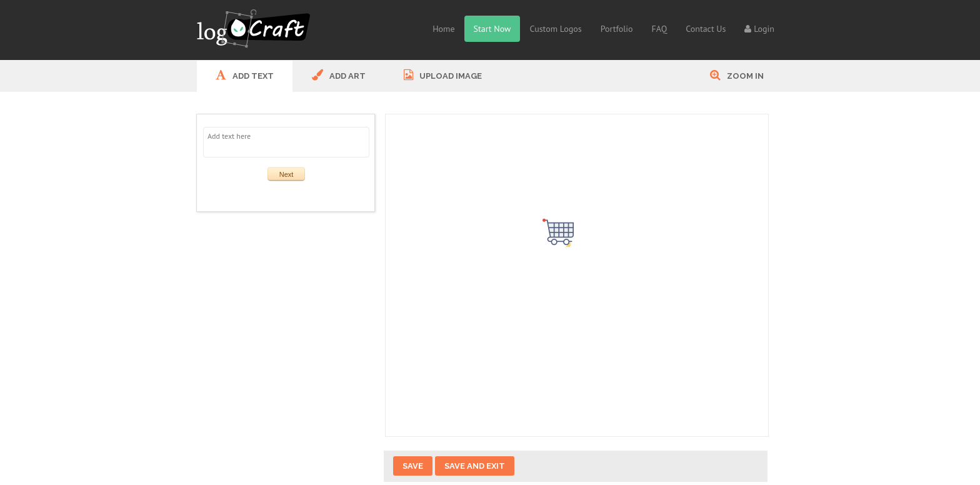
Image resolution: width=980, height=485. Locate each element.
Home (443, 29)
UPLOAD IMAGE (443, 75)
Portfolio (617, 29)
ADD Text (245, 75)
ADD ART (339, 75)
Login (759, 29)
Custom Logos (555, 29)
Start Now (492, 29)
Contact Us (706, 29)
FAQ (660, 29)
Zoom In (737, 75)
